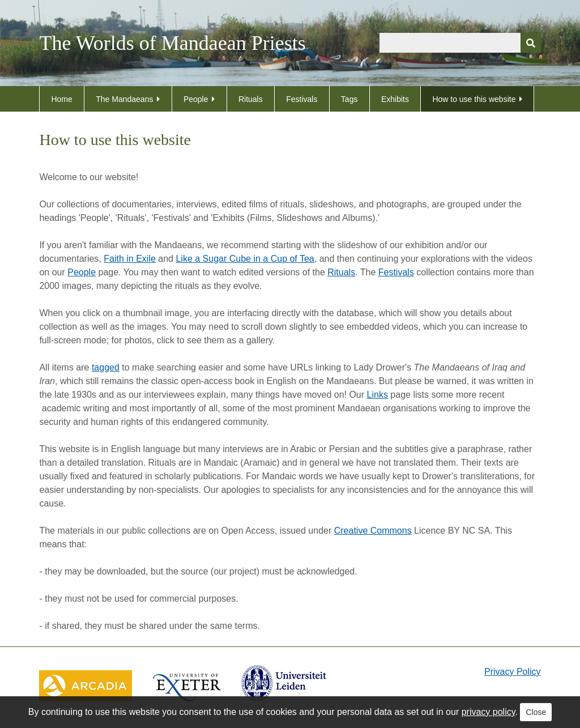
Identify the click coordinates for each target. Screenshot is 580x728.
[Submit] (531, 43)
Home (61, 99)
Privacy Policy (513, 672)
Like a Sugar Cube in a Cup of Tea (245, 259)
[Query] (460, 43)
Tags (349, 99)
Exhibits (395, 99)
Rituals (251, 99)
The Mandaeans (124, 99)
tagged (106, 367)
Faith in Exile (130, 259)
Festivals (302, 99)
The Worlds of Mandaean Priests (172, 43)
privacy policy (489, 712)
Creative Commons (373, 531)
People (196, 99)
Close (536, 712)
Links (378, 395)
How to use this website (474, 99)
